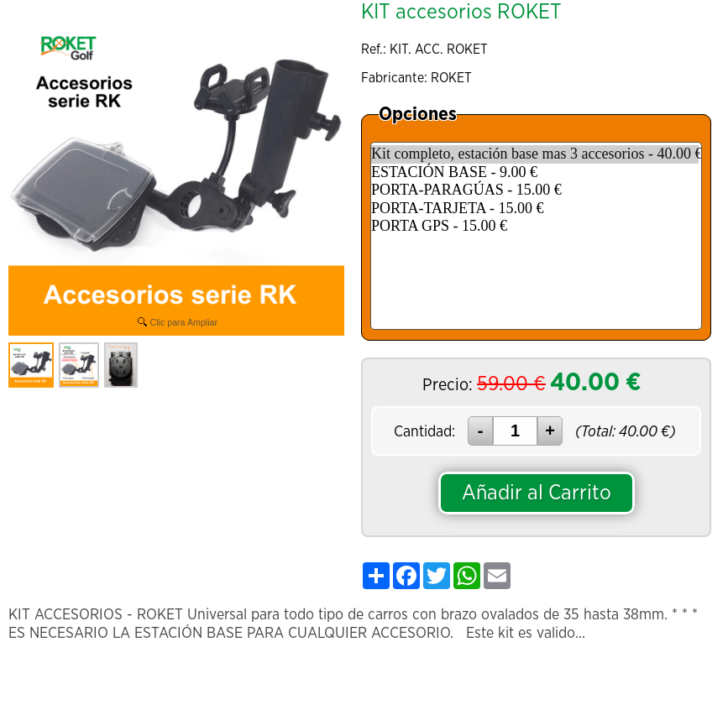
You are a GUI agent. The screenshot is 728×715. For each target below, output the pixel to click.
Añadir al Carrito (537, 493)
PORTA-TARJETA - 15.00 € (535, 209)
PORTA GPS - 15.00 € (535, 227)
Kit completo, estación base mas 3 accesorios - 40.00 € (535, 154)
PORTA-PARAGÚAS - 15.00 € (535, 190)
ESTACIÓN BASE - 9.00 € (535, 173)
